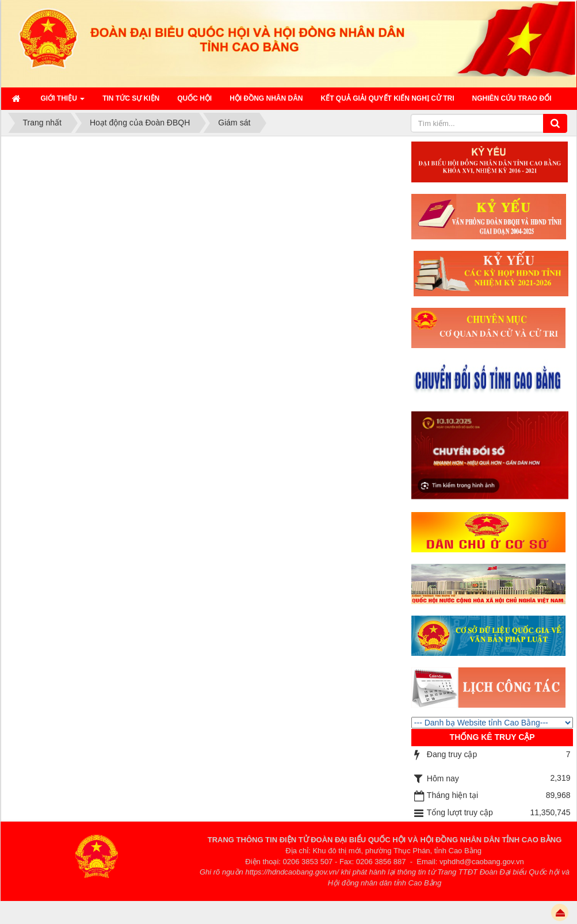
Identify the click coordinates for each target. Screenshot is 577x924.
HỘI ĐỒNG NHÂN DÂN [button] (266, 98)
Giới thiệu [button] (63, 102)
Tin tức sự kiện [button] (131, 98)
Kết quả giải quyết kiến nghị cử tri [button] (388, 98)
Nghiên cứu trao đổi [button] (512, 98)
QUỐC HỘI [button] (194, 98)
